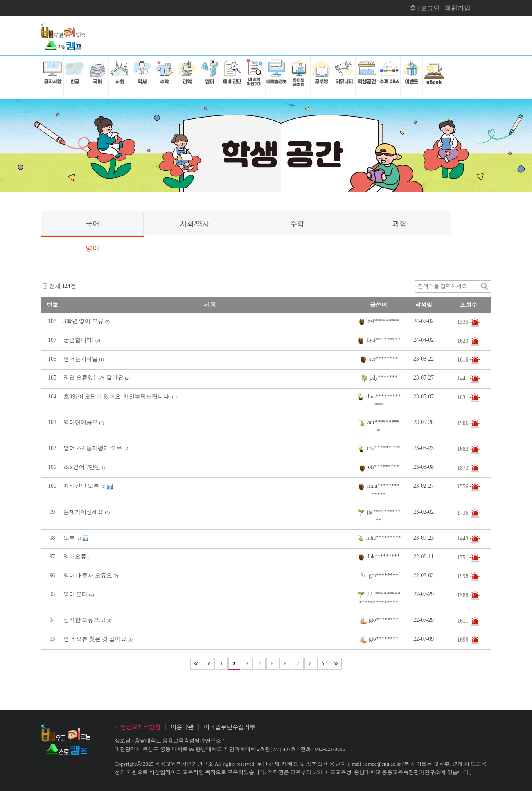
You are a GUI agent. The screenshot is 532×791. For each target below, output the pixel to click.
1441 (463, 379)
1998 (463, 576)
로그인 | (432, 8)
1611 (463, 620)
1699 (463, 639)
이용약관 (182, 727)
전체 (55, 286)
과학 (399, 224)
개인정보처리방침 (138, 727)
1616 (463, 360)
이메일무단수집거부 (230, 727)
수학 (297, 224)
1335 (463, 322)
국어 (92, 224)
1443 (463, 538)
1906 (463, 423)
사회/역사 (195, 224)
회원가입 (458, 8)
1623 (463, 341)
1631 (463, 397)
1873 (463, 468)
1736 (463, 512)
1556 (463, 487)
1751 (463, 557)
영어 (92, 248)
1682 (463, 449)
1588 (463, 595)
